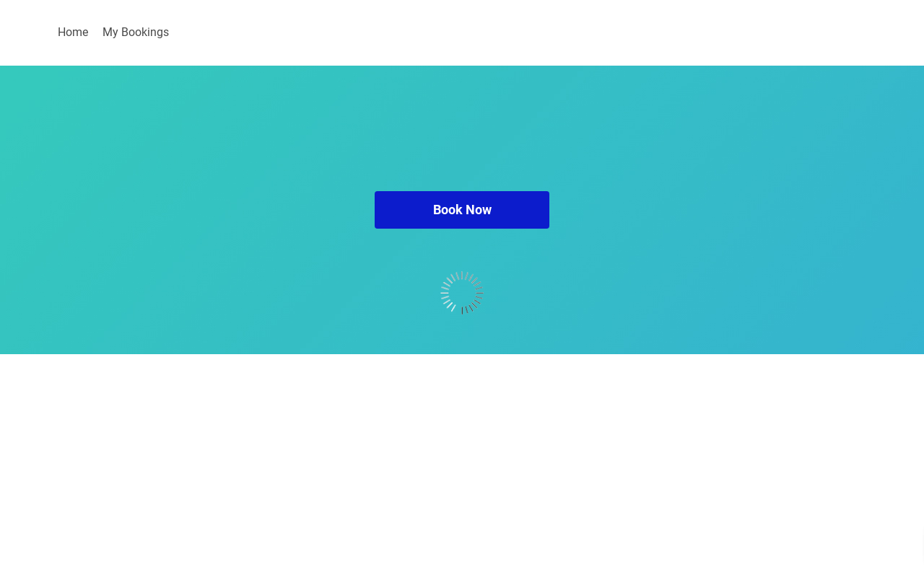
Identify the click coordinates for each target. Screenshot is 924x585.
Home (73, 32)
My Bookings (136, 32)
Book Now (462, 210)
